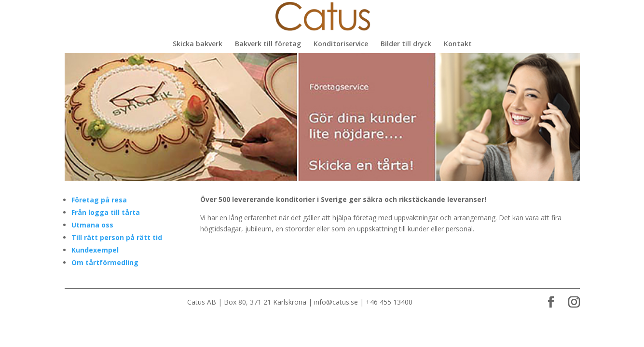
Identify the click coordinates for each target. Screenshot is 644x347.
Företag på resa (99, 200)
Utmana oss (92, 225)
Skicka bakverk (198, 44)
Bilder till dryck (406, 44)
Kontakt (458, 44)
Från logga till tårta (106, 212)
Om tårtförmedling (105, 262)
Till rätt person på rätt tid (117, 237)
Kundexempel (95, 250)
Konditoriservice (341, 44)
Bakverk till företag (268, 44)
